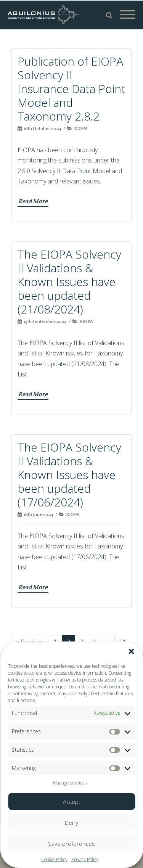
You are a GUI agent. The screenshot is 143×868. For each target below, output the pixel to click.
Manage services (70, 783)
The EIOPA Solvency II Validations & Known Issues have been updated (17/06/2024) (69, 475)
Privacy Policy (85, 859)
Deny (71, 823)
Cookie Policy (54, 859)
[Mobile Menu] (128, 15)
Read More (33, 201)
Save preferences (71, 844)
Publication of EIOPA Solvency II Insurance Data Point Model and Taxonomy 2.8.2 (71, 89)
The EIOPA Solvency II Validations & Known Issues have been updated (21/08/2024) (69, 282)
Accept (72, 802)
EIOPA (81, 128)
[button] (131, 651)
